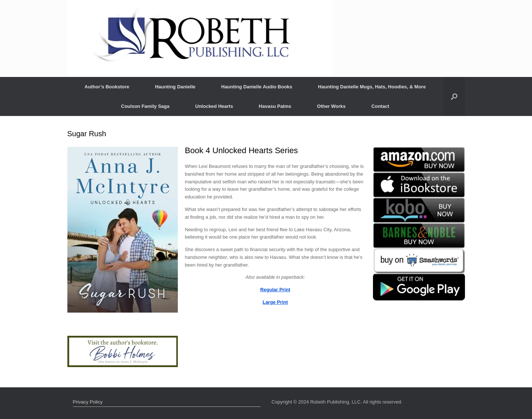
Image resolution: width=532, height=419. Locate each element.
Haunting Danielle (175, 87)
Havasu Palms (275, 106)
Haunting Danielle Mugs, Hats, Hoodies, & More (372, 87)
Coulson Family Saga (145, 106)
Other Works (331, 106)
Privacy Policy (88, 402)
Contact (380, 106)
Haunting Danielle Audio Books (257, 87)
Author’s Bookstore (107, 87)
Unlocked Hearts (214, 106)
